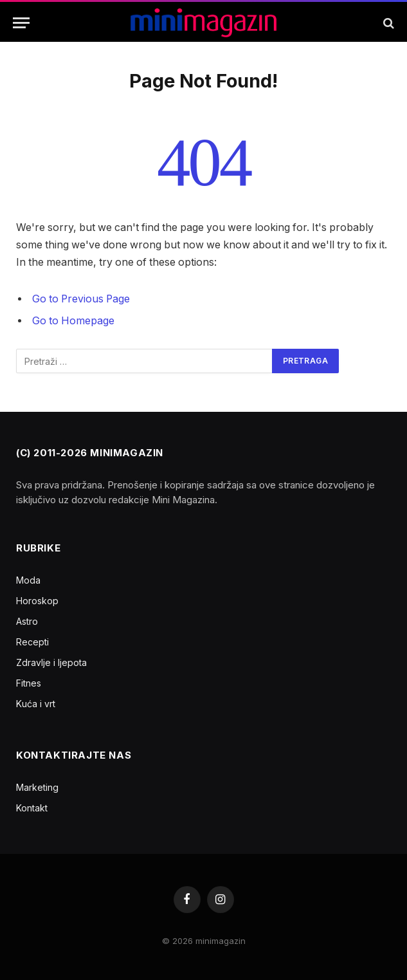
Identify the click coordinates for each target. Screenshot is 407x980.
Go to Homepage (73, 321)
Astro (27, 621)
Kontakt (32, 808)
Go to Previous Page (81, 299)
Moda (28, 580)
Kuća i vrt (36, 704)
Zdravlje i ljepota (51, 662)
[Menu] (21, 23)
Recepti (32, 642)
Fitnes (29, 683)
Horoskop (37, 601)
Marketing (37, 787)
